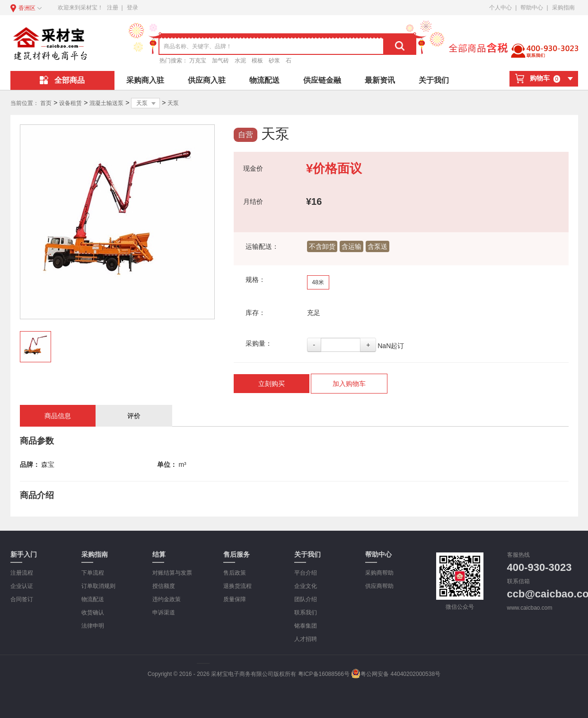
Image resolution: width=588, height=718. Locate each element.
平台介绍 (306, 573)
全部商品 (62, 80)
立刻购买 (272, 384)
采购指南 (563, 8)
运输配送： (262, 246)
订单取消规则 (98, 586)
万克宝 (198, 61)
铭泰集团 (306, 626)
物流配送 (264, 80)
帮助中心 (532, 8)
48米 (318, 282)
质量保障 (235, 599)
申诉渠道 (164, 613)
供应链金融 (322, 80)
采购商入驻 (145, 80)
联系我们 (306, 613)
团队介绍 (306, 599)
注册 (113, 8)
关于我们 (434, 80)
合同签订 (22, 599)
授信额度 (164, 586)
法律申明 (93, 626)
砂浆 (274, 61)
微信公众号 (460, 607)
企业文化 (306, 586)
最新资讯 (380, 80)
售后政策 (235, 573)
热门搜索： (174, 61)
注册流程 (22, 573)
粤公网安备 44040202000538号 (396, 674)
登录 (132, 8)
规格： (255, 280)
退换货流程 (237, 586)
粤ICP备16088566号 (324, 674)
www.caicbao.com (530, 608)
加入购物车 (349, 384)
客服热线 (518, 555)
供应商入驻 (207, 80)
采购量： (259, 343)
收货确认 (93, 613)
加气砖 (220, 61)
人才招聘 (306, 639)
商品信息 (58, 416)
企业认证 (22, 586)
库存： (255, 313)
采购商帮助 (379, 573)
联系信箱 (518, 581)
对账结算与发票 (172, 573)
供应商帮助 (379, 586)
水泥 (240, 61)
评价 (134, 416)
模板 (257, 61)
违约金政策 (167, 599)
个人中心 (500, 8)
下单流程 (93, 573)
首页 (46, 103)
